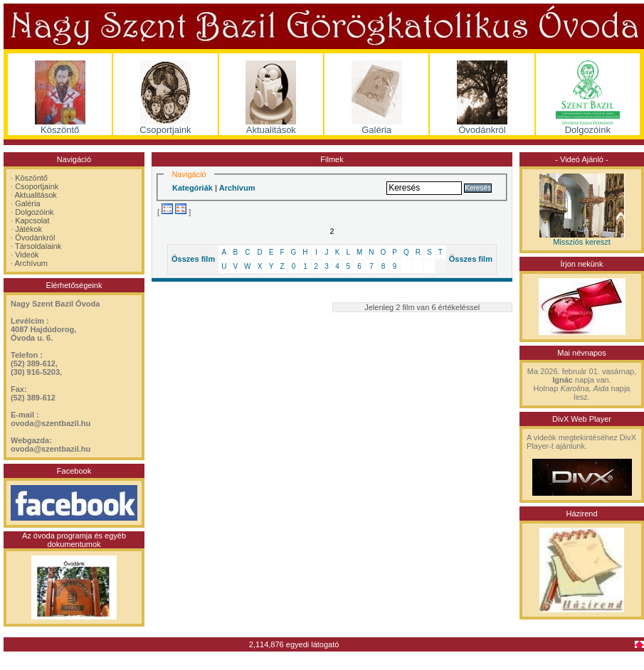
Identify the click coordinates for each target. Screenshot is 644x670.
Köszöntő (31, 178)
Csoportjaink (37, 186)
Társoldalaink (38, 246)
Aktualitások (36, 195)
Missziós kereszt (582, 242)
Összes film (193, 259)
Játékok (28, 229)
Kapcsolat (32, 220)
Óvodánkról (35, 238)
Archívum (31, 263)
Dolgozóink (34, 212)
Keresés (478, 188)
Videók (27, 255)
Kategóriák (192, 188)
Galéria (27, 203)
